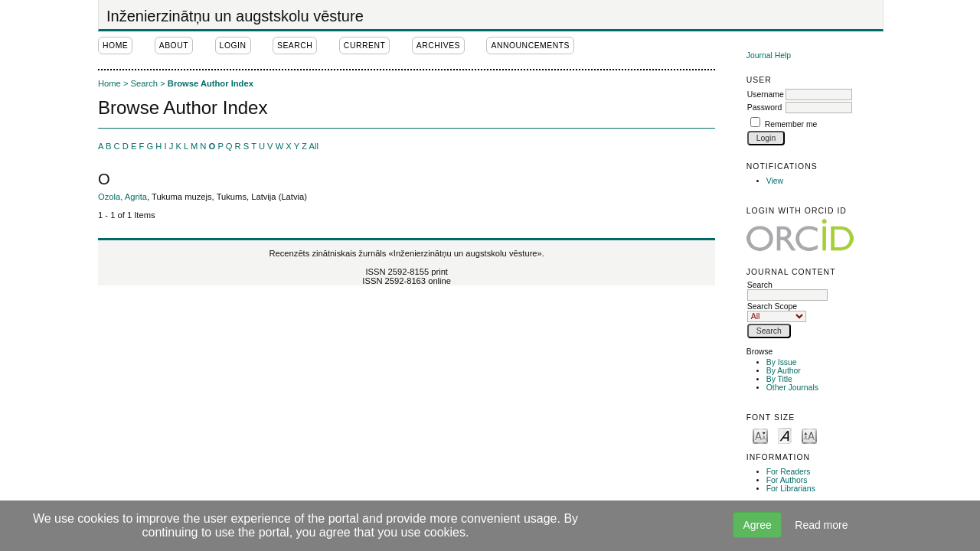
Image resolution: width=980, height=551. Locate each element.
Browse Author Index (211, 83)
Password (765, 108)
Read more (821, 525)
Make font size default (785, 435)
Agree (757, 525)
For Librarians (791, 489)
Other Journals (792, 388)
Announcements (530, 46)
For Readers (789, 472)
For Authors (787, 480)
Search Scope (777, 311)
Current (364, 46)
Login (233, 46)
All (313, 146)
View (775, 181)
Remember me (791, 124)
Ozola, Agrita (122, 197)
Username (766, 95)
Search (787, 290)
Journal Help (769, 55)
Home (115, 46)
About (174, 46)
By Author (784, 371)
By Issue (782, 362)
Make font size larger (809, 435)
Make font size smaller (760, 435)
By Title (779, 379)
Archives (438, 46)
